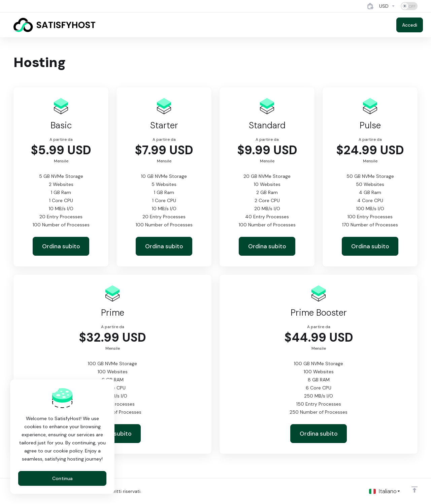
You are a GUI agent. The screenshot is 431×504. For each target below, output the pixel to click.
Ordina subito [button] (61, 246)
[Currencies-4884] (387, 6)
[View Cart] (370, 6)
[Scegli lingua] (385, 491)
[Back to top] (415, 490)
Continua (62, 478)
